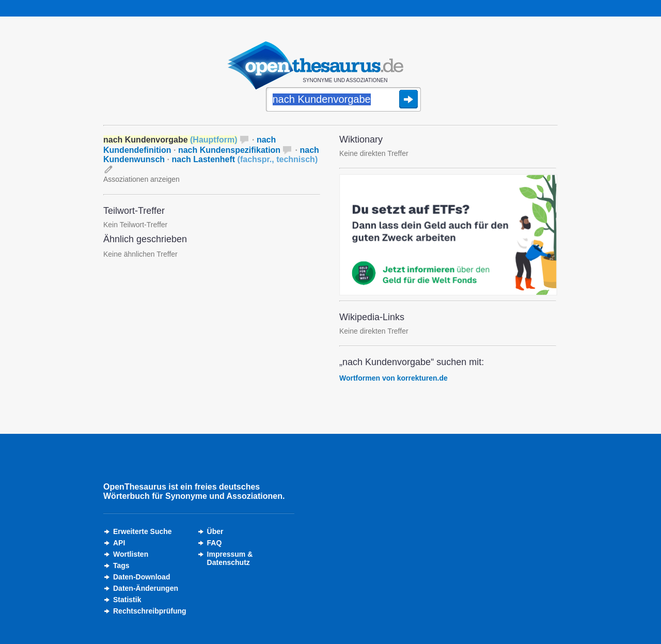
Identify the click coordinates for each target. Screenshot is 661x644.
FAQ (215, 543)
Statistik (127, 600)
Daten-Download (141, 577)
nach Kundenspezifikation (229, 150)
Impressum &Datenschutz (230, 558)
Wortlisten (131, 554)
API (119, 543)
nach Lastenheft (245, 159)
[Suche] (343, 100)
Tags (121, 566)
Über (215, 531)
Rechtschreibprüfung (150, 611)
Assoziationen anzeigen (141, 179)
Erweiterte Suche (143, 531)
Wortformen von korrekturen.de (394, 378)
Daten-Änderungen (146, 588)
